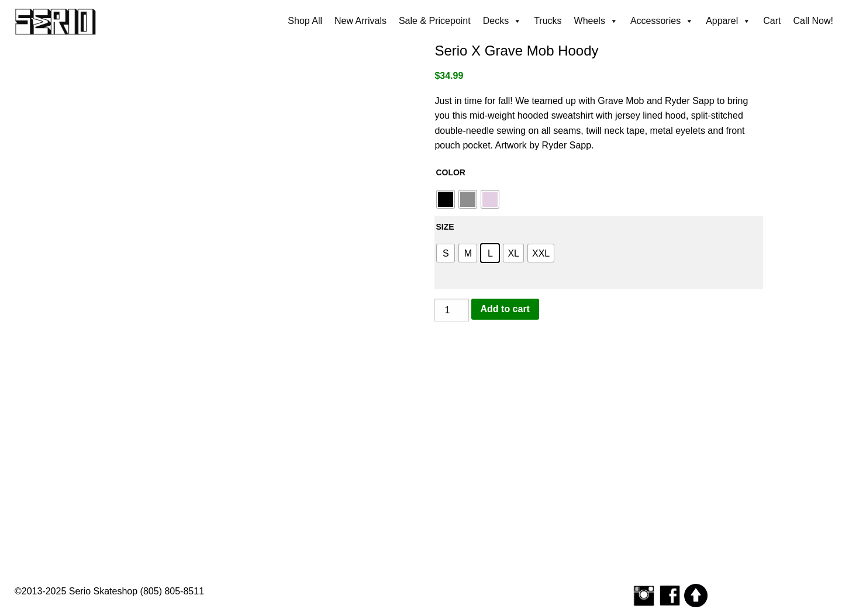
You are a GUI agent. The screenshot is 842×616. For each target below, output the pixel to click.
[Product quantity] (451, 310)
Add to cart (505, 309)
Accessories (662, 21)
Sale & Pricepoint (435, 21)
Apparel (728, 21)
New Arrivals (360, 21)
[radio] (446, 199)
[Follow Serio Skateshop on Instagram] (644, 595)
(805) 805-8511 (172, 591)
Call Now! (813, 21)
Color (451, 172)
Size (445, 227)
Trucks (548, 21)
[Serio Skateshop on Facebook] (670, 595)
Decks (502, 21)
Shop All (305, 21)
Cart (772, 21)
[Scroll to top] (696, 595)
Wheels (596, 21)
